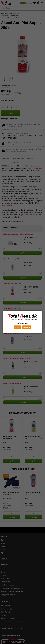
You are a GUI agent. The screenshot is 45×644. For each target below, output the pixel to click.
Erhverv (27, 327)
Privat (17, 327)
